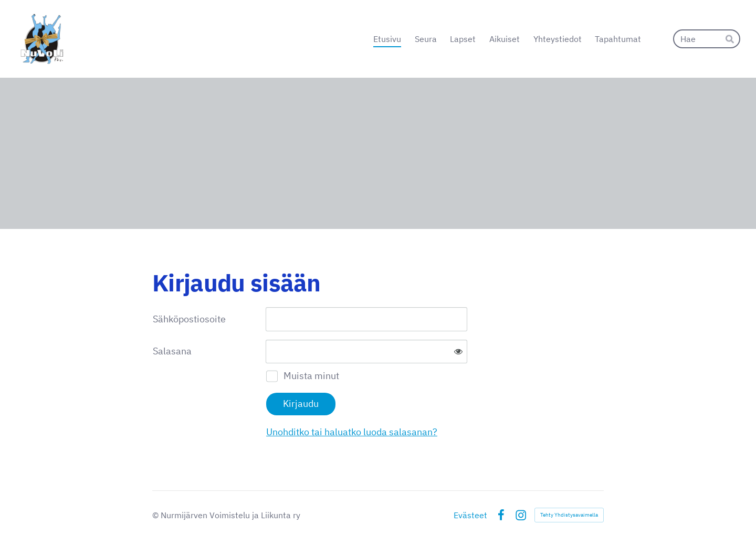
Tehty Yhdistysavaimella (569, 515)
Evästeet (470, 515)
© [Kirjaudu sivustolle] (156, 515)
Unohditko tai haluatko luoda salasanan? (352, 432)
